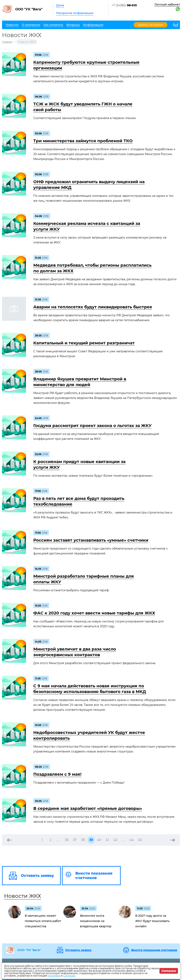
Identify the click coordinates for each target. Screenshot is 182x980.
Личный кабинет (167, 4)
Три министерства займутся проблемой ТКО (83, 141)
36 (67, 840)
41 (107, 840)
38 (83, 840)
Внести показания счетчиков (154, 950)
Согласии (69, 976)
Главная (7, 42)
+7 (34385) (124, 5)
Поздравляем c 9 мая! (57, 774)
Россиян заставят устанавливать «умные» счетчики (91, 540)
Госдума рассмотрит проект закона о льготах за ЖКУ (92, 426)
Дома (60, 5)
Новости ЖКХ (23, 896)
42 (115, 840)
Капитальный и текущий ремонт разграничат (84, 343)
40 (99, 840)
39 (91, 840)
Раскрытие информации (75, 13)
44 (132, 840)
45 (140, 840)
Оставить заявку (78, 950)
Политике (54, 976)
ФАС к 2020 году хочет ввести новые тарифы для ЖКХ (94, 613)
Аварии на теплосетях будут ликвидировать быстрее (93, 307)
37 (75, 840)
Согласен (169, 971)
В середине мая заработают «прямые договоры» (88, 808)
